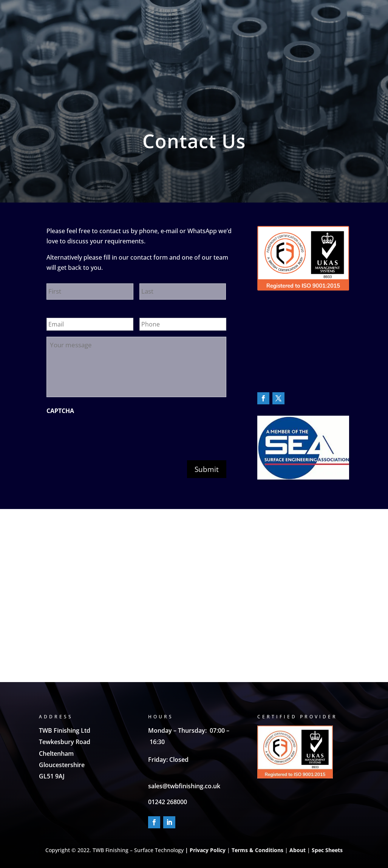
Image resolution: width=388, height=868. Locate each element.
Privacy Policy (208, 850)
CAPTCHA (60, 411)
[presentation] (104, 433)
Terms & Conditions (257, 850)
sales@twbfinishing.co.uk (184, 786)
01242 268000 (168, 802)
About (298, 850)
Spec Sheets (326, 850)
